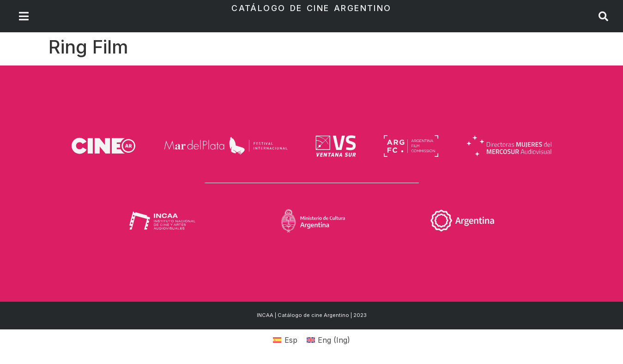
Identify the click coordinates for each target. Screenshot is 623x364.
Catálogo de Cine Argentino (311, 8)
